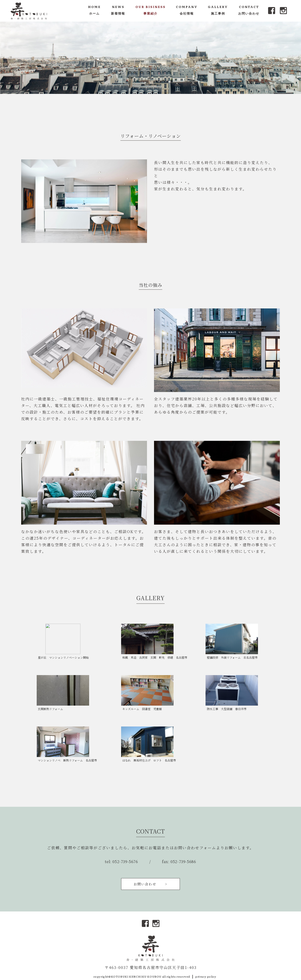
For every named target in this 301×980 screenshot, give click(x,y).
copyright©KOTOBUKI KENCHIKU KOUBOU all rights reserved (142, 976)
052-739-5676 (125, 862)
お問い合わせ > (150, 884)
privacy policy (206, 976)
